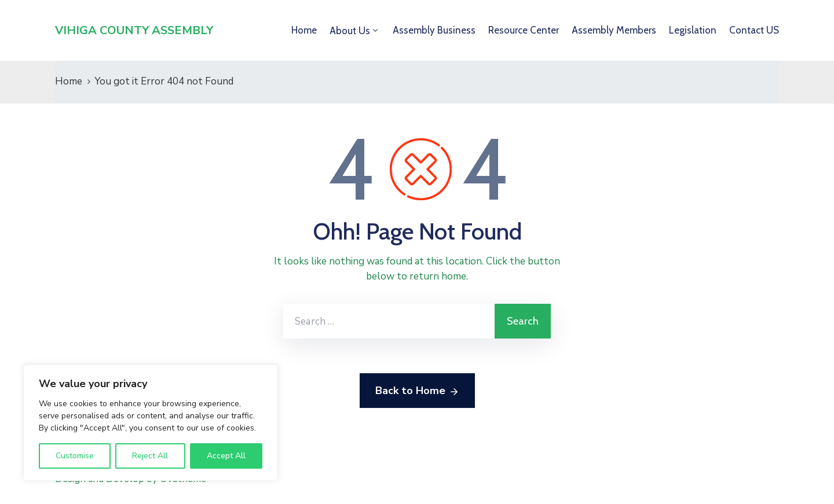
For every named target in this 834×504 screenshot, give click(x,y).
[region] (151, 423)
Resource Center (524, 30)
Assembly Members (614, 30)
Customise (75, 456)
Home (304, 30)
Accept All (226, 456)
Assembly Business (434, 30)
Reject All (150, 456)
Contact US (754, 30)
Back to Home (417, 391)
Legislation (693, 30)
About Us (350, 31)
